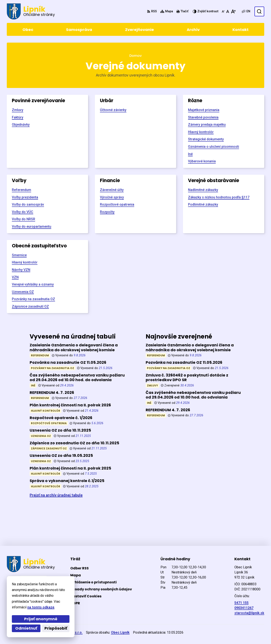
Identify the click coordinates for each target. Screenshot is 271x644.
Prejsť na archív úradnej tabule (56, 495)
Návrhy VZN (21, 270)
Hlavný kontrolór (201, 132)
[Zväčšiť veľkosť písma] (233, 11)
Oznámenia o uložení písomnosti (214, 147)
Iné (190, 154)
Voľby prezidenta (25, 197)
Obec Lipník (120, 632)
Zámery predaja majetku (207, 125)
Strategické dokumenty (206, 139)
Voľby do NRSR (24, 219)
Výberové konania (202, 161)
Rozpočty (107, 212)
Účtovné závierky (113, 110)
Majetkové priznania (204, 110)
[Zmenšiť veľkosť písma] (223, 11)
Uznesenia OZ (23, 292)
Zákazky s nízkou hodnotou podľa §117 (219, 197)
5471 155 (241, 603)
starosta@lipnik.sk (249, 613)
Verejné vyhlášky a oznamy (33, 284)
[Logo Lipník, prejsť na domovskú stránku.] (31, 11)
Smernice (19, 255)
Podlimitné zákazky (203, 204)
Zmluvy (18, 110)
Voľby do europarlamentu (32, 227)
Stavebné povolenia (203, 117)
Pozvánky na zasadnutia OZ (33, 299)
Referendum (21, 190)
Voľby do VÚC (23, 212)
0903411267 (244, 608)
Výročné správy (112, 197)
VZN (15, 277)
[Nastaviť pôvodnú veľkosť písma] (228, 11)
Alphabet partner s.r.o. (65, 632)
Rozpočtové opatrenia (117, 204)
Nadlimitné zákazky (203, 190)
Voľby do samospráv (28, 204)
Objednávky (21, 125)
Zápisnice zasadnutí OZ (30, 306)
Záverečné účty (112, 190)
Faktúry (18, 117)
